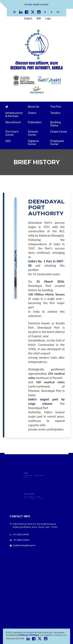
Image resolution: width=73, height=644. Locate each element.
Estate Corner (59, 132)
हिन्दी (39, 19)
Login (48, 19)
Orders (32, 113)
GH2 (8, 141)
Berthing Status (55, 124)
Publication (35, 122)
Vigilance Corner (33, 143)
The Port (56, 107)
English (28, 19)
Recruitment (13, 122)
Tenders (55, 113)
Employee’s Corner (57, 143)
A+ (58, 12)
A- (45, 12)
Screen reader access (36, 4)
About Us (33, 107)
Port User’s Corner (12, 133)
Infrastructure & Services (14, 114)
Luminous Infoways (29, 635)
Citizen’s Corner (33, 133)
